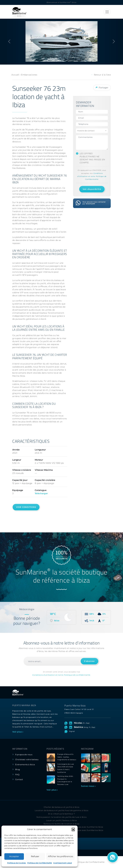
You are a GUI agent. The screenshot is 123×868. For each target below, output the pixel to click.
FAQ (17, 775)
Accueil (15, 75)
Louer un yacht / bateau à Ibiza (62, 820)
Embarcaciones (29, 75)
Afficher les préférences (60, 856)
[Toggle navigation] (107, 12)
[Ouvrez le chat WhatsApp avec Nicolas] (66, 723)
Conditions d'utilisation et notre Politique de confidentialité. (61, 675)
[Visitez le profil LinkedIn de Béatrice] (71, 727)
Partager (102, 87)
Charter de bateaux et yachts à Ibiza (62, 807)
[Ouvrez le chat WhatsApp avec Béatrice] (66, 727)
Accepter (14, 856)
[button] (73, 829)
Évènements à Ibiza (25, 765)
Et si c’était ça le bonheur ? (61, 814)
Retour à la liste (101, 75)
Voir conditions (26, 507)
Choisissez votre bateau (27, 759)
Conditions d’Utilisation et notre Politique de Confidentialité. (92, 176)
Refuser (35, 856)
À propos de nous (24, 755)
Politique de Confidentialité (40, 863)
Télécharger (41, 493)
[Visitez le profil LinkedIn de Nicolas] (71, 723)
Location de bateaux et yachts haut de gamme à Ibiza (62, 810)
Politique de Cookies (17, 863)
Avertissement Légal (63, 863)
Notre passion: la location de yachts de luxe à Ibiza (61, 817)
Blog (18, 769)
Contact (19, 779)
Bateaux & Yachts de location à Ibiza (61, 824)
